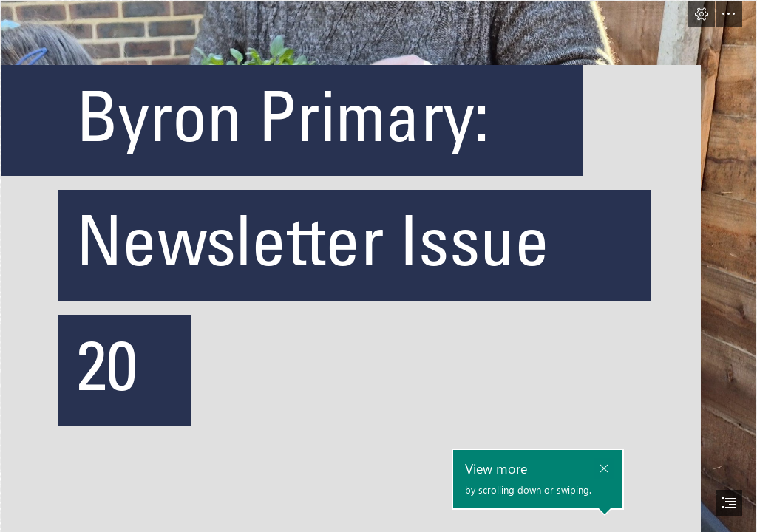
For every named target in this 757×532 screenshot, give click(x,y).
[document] (378, 266)
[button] (702, 14)
